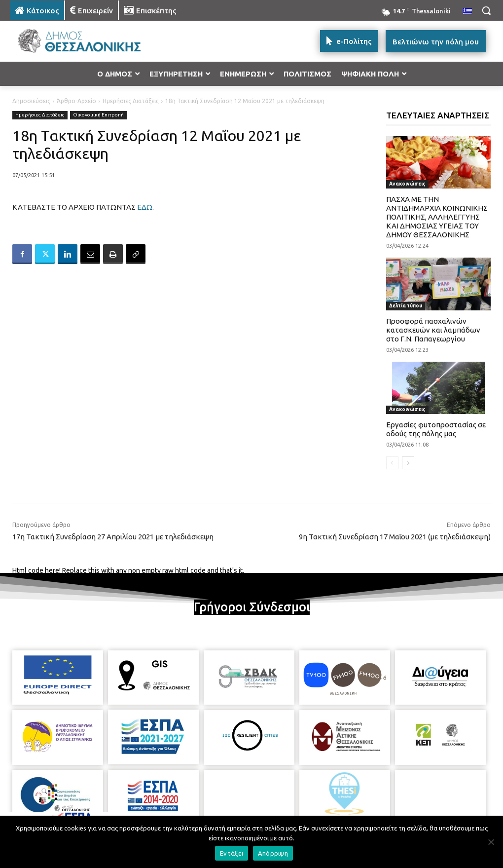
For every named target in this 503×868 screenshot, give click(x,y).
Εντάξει (232, 853)
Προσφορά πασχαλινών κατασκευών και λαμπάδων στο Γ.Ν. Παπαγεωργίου (433, 330)
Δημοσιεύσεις (31, 101)
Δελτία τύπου (406, 306)
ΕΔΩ (145, 207)
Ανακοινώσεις (407, 184)
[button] (486, 10)
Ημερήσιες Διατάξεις (131, 101)
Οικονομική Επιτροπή (98, 115)
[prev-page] (392, 463)
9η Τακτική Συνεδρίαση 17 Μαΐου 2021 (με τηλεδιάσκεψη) (395, 537)
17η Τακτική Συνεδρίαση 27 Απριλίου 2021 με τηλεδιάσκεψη (113, 537)
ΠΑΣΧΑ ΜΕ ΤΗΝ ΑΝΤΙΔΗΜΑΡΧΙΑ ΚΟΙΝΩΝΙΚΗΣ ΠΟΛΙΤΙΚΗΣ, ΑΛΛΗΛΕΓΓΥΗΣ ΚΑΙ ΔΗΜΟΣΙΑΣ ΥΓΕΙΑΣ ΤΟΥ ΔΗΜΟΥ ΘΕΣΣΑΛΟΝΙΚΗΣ (437, 217)
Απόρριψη (273, 853)
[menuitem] (467, 12)
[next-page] (408, 463)
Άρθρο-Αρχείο (76, 101)
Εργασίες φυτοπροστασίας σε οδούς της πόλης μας (436, 429)
